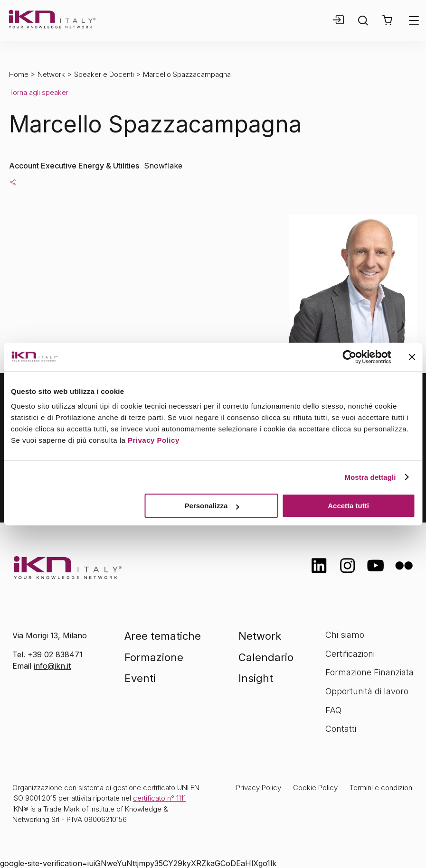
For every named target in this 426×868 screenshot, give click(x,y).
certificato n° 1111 (159, 798)
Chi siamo (345, 635)
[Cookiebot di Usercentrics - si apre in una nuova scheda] (349, 357)
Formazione (154, 657)
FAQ (333, 710)
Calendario (266, 657)
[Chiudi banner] (412, 357)
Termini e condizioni (382, 788)
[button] (387, 20)
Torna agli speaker (39, 92)
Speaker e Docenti (104, 74)
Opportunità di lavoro (367, 691)
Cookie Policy (315, 788)
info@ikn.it (52, 666)
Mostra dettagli (370, 477)
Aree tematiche (163, 636)
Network (51, 74)
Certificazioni (350, 654)
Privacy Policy (154, 440)
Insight (256, 678)
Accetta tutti (348, 506)
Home (19, 74)
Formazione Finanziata (369, 672)
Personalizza (212, 506)
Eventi (140, 678)
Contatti (341, 729)
